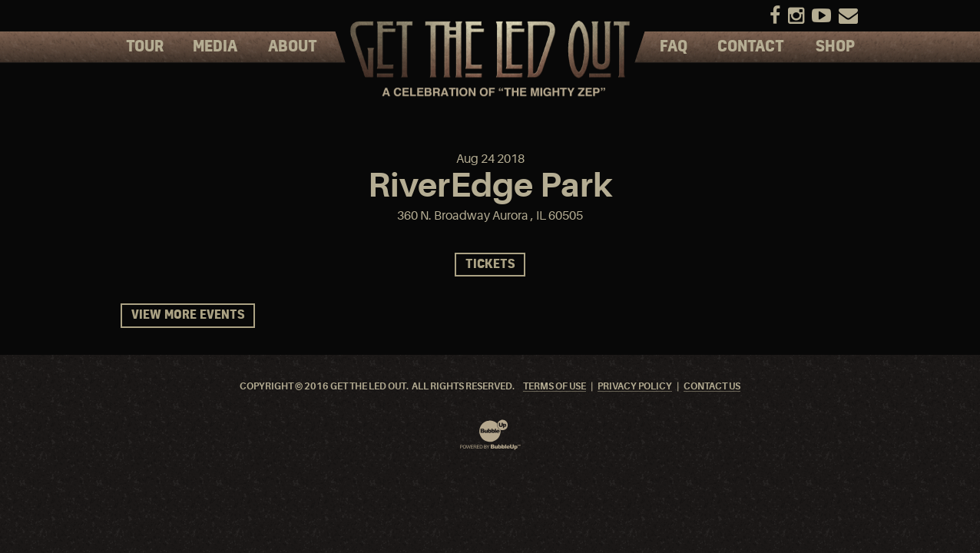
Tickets (490, 265)
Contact (751, 47)
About (293, 47)
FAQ (674, 47)
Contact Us (712, 387)
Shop (835, 47)
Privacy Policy (635, 387)
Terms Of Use (555, 387)
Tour (145, 47)
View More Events (188, 315)
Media (215, 47)
